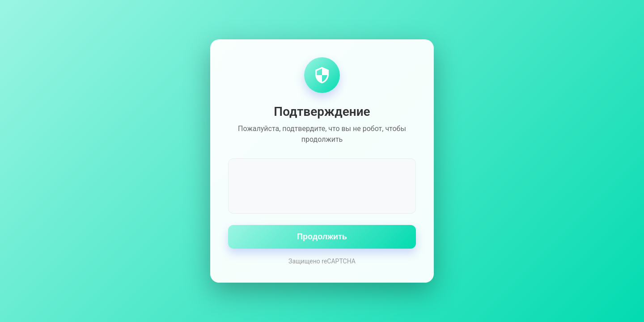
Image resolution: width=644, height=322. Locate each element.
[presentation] (322, 185)
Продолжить (322, 237)
